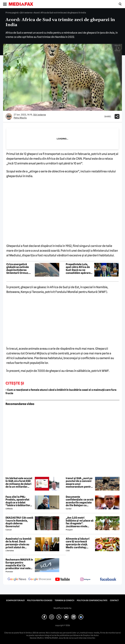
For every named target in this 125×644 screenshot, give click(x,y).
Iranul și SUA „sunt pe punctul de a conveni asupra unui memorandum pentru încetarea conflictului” (79, 483)
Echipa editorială (15, 600)
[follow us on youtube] (62, 580)
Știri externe (26, 13)
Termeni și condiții (65, 600)
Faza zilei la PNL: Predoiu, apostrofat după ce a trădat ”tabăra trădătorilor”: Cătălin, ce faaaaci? (19, 501)
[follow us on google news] (17, 580)
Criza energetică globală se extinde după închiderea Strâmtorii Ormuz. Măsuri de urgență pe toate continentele (19, 269)
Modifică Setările (62, 608)
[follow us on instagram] (85, 580)
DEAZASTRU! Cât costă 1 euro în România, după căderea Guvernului (19, 522)
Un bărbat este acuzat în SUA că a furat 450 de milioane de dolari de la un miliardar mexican (19, 483)
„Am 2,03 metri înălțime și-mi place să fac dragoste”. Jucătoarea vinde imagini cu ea (80, 522)
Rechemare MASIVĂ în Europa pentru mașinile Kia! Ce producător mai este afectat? (19, 564)
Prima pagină (12, 13)
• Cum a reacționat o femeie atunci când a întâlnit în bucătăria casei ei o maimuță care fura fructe (61, 392)
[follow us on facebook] (108, 580)
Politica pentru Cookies (40, 600)
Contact (114, 600)
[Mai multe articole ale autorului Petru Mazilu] (9, 116)
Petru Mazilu (20, 118)
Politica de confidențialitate (92, 600)
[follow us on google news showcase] (40, 580)
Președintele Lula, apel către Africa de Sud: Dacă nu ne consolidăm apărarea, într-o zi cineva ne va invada (79, 269)
